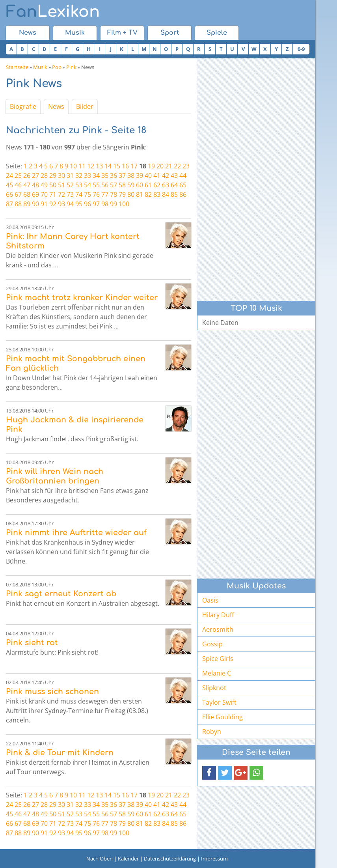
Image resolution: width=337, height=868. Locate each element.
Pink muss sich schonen (52, 692)
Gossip (212, 644)
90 (35, 204)
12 (91, 166)
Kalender (128, 859)
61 (148, 185)
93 (61, 204)
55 (96, 185)
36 (114, 175)
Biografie (23, 106)
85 (174, 194)
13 (99, 166)
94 (70, 204)
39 (140, 175)
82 (148, 194)
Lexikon (53, 12)
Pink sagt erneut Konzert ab (61, 594)
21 (169, 166)
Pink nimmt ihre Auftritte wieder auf (76, 533)
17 (134, 166)
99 (114, 204)
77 (105, 194)
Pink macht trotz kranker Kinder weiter (82, 298)
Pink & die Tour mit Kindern (60, 753)
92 (53, 204)
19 (151, 166)
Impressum (214, 859)
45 (9, 185)
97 (96, 204)
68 (27, 194)
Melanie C (217, 673)
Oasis (210, 600)
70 (44, 194)
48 (35, 185)
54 (88, 185)
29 (53, 175)
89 (27, 204)
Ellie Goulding (222, 717)
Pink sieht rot (32, 643)
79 (122, 194)
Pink (71, 67)
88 (18, 204)
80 (131, 194)
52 (70, 185)
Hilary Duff (218, 615)
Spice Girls (218, 659)
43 (174, 175)
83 (157, 194)
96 (88, 204)
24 (9, 175)
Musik (75, 33)
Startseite (17, 67)
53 (79, 185)
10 (73, 166)
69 (35, 194)
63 (166, 185)
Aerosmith (218, 629)
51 (61, 185)
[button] (209, 773)
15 (117, 166)
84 (166, 194)
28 (44, 175)
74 (79, 194)
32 (79, 175)
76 (96, 194)
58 (122, 185)
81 (140, 194)
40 (148, 175)
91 (44, 204)
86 (183, 194)
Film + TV (122, 33)
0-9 (301, 49)
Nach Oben (100, 859)
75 (88, 194)
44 (183, 175)
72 (61, 194)
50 (53, 185)
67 (18, 194)
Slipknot (214, 688)
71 (53, 194)
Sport (170, 33)
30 (61, 175)
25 (18, 175)
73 (70, 194)
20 (160, 166)
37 (122, 175)
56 (105, 185)
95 (79, 204)
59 (131, 185)
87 (9, 204)
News (28, 33)
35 (105, 175)
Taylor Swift (219, 702)
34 (96, 175)
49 (44, 185)
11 (82, 166)
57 (114, 185)
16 (125, 166)
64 (174, 185)
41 (157, 175)
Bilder (85, 106)
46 (18, 185)
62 (157, 185)
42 (166, 175)
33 (88, 175)
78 (114, 194)
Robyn (212, 732)
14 (108, 166)
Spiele (217, 33)
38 (131, 175)
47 (27, 185)
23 (186, 166)
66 (9, 194)
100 (124, 204)
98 (105, 204)
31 (70, 175)
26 (27, 175)
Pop (57, 67)
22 (177, 166)
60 (140, 185)
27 (35, 175)
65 (183, 185)
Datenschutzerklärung (170, 859)
